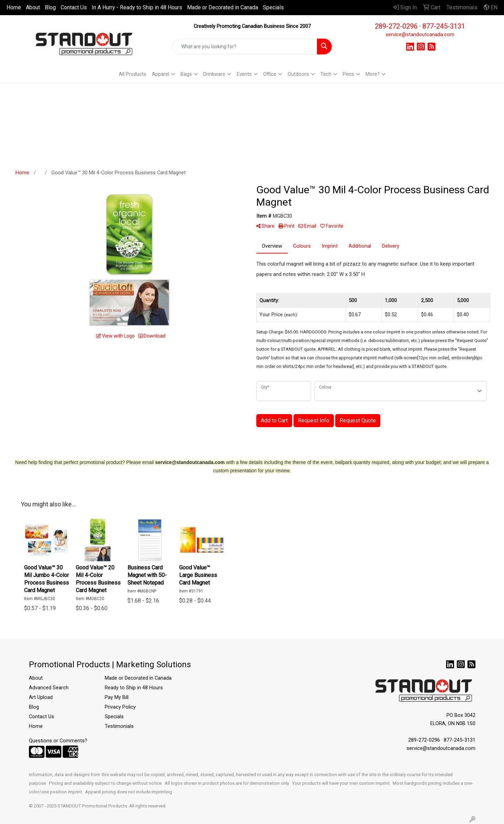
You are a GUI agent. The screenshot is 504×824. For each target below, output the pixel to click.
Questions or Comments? (58, 741)
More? (373, 74)
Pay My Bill (117, 697)
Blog (50, 7)
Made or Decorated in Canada (223, 7)
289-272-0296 (396, 26)
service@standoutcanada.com (420, 34)
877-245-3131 (444, 26)
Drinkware (214, 74)
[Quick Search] (245, 47)
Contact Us (74, 7)
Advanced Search (49, 688)
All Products (133, 74)
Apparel (161, 74)
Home (14, 7)
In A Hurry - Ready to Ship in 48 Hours (137, 7)
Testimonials (119, 726)
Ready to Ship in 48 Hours (134, 688)
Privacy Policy (120, 707)
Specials (273, 7)
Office (270, 74)
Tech (326, 74)
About (33, 7)
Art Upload (41, 697)
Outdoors (298, 74)
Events (244, 74)
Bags (186, 74)
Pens (348, 74)
